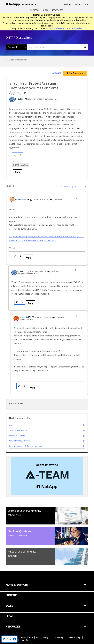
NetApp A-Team (58, 10)
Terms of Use (27, 637)
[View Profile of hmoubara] (22, 200)
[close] (93, 14)
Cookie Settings (74, 637)
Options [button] (56, 73)
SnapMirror (24, 165)
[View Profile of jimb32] (21, 99)
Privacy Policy (42, 637)
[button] (76, 83)
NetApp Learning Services (19, 441)
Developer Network (17, 436)
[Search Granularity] (17, 47)
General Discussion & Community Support (26, 446)
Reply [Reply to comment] (28, 257)
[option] (47, 476)
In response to (26, 274)
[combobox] (58, 47)
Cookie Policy (57, 637)
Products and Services (18, 430)
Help (86, 4)
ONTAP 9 (16, 165)
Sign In (78, 4)
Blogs (46, 10)
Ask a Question (75, 73)
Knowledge (34, 10)
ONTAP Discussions (18, 60)
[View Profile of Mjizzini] (25, 317)
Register (67, 4)
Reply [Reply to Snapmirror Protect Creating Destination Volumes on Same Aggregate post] (17, 172)
